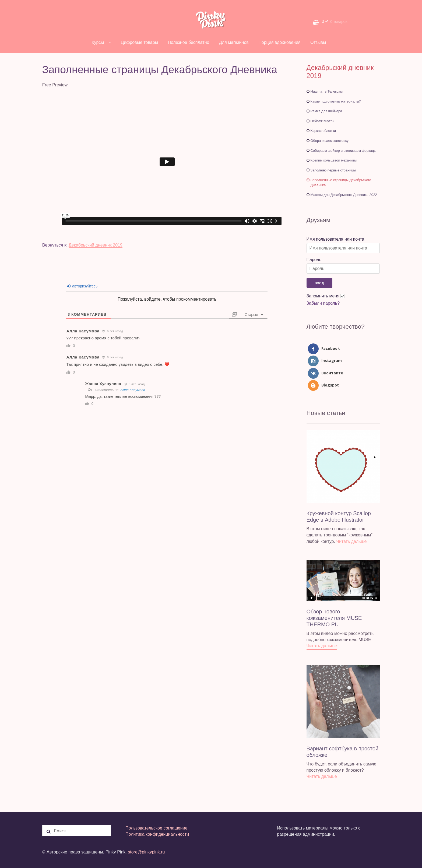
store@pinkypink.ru (146, 852)
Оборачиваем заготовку (330, 141)
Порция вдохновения (279, 42)
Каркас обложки (323, 131)
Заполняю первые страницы (333, 170)
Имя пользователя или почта (335, 239)
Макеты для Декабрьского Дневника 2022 (344, 195)
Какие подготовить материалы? (336, 101)
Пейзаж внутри (323, 121)
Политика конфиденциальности (157, 834)
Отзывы (318, 42)
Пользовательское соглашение (156, 828)
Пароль (314, 260)
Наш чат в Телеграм (327, 91)
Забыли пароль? (323, 303)
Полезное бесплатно (189, 42)
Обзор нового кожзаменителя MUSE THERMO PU (334, 618)
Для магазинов (234, 42)
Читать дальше (351, 541)
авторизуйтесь (82, 286)
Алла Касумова (133, 390)
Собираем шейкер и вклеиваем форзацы (344, 151)
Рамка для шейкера (326, 111)
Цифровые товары (139, 42)
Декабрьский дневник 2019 (96, 245)
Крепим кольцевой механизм (334, 160)
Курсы (98, 42)
